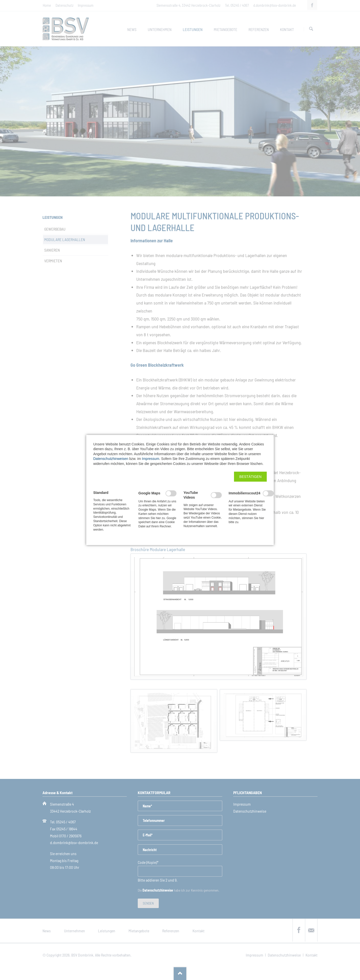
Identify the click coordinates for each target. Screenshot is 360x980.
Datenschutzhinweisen (111, 459)
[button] (250, 477)
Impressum (151, 459)
